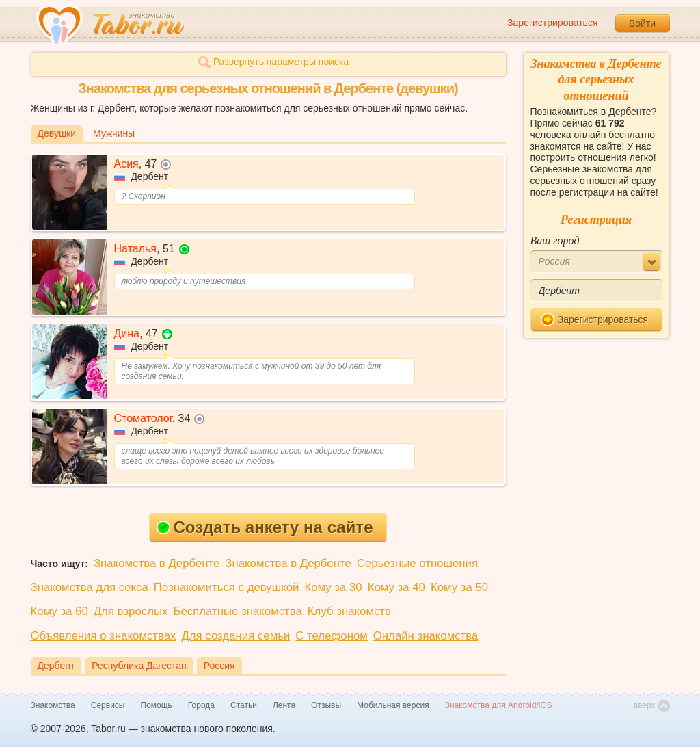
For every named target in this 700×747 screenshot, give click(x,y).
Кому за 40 (396, 587)
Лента (284, 705)
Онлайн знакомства (426, 636)
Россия (219, 666)
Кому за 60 (59, 611)
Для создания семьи (235, 636)
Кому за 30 (333, 587)
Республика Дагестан (139, 666)
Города (201, 705)
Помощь (157, 705)
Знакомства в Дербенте (157, 563)
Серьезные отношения (417, 563)
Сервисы (108, 705)
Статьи (244, 705)
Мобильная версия (393, 705)
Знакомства (53, 705)
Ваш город (555, 240)
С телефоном (331, 636)
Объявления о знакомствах (104, 636)
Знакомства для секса (90, 587)
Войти (642, 23)
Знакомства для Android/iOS (499, 705)
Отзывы (326, 705)
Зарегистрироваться (552, 23)
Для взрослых (131, 611)
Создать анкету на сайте (265, 527)
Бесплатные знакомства (237, 611)
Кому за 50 (459, 587)
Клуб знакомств (349, 611)
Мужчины (114, 133)
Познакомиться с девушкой (227, 587)
